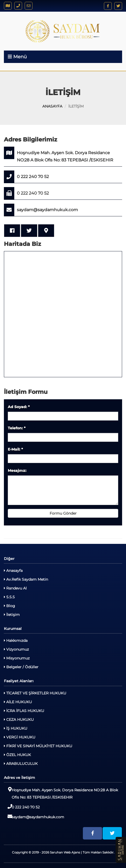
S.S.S (9, 597)
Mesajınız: (17, 471)
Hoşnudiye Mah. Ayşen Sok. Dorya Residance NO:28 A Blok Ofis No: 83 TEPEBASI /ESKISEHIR (59, 155)
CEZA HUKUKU (19, 720)
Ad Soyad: (19, 407)
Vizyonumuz (16, 649)
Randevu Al (15, 588)
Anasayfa (13, 571)
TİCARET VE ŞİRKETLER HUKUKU (35, 693)
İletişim (12, 615)
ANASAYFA (52, 106)
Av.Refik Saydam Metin (26, 579)
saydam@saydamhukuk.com (41, 210)
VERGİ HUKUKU (20, 737)
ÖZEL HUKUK (17, 755)
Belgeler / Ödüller (21, 667)
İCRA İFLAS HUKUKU (24, 711)
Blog (9, 606)
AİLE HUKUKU (18, 702)
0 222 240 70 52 (26, 177)
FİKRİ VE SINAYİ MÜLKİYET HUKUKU (38, 746)
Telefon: (17, 428)
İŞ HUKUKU (16, 728)
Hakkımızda (16, 641)
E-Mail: (15, 449)
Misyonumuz (17, 658)
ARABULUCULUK (21, 764)
